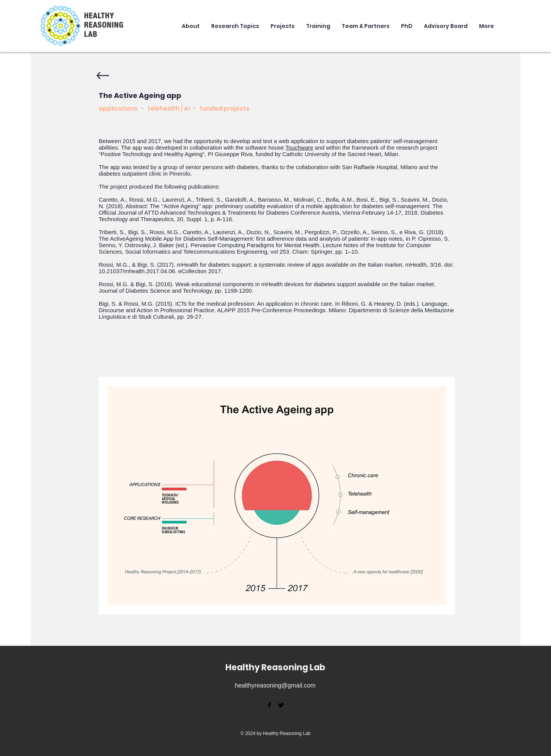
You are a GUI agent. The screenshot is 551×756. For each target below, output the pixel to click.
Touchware (299, 147)
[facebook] (269, 705)
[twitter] (281, 705)
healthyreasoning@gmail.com (275, 685)
